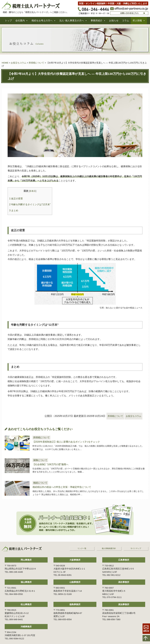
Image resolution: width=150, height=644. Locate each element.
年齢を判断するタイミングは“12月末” (30, 204)
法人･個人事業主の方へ (72, 22)
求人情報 (137, 22)
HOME (5, 63)
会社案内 (20, 22)
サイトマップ (136, 543)
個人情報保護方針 (109, 543)
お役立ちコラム (19, 63)
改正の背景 (16, 198)
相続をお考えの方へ (42, 22)
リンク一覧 (82, 543)
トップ (8, 22)
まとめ (14, 210)
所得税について (36, 63)
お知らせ (114, 22)
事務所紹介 (97, 22)
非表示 (33, 191)
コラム (126, 22)
